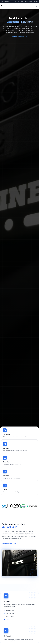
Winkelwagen (28, 1)
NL (34, 1)
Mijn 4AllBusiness (5, 1)
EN (37, 1)
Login (22, 1)
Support (16, 1)
